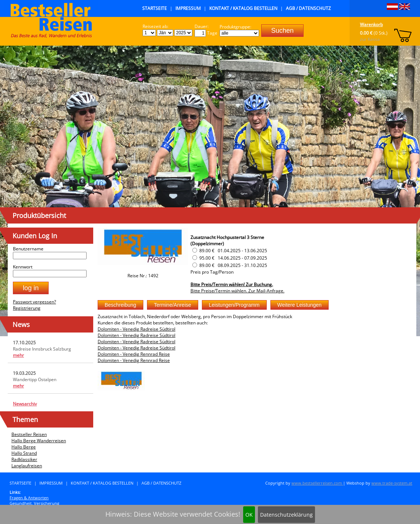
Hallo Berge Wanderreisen (39, 441)
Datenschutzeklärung (286, 515)
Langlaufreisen (27, 466)
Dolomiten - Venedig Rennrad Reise (134, 354)
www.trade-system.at (392, 483)
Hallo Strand (24, 453)
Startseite (155, 8)
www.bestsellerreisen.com (317, 483)
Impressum (188, 8)
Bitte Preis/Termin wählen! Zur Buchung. (232, 284)
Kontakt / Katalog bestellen (243, 8)
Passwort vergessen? (34, 302)
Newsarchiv (25, 404)
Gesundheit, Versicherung (34, 503)
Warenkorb (371, 24)
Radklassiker (24, 459)
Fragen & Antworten (29, 498)
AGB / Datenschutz (308, 8)
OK (249, 515)
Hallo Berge (24, 447)
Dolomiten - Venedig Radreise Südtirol (136, 329)
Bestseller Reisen (29, 434)
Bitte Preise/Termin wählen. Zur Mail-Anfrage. (237, 291)
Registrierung (27, 308)
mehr (18, 355)
